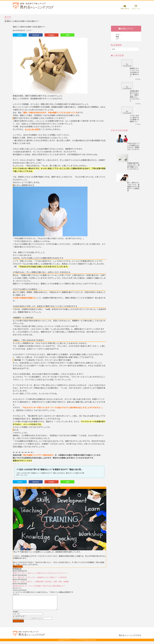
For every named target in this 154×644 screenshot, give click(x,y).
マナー (8, 19)
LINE (67, 35)
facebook (36, 35)
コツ (117, 39)
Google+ (52, 35)
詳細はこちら (18, 567)
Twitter (20, 35)
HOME (8, 17)
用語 (117, 36)
